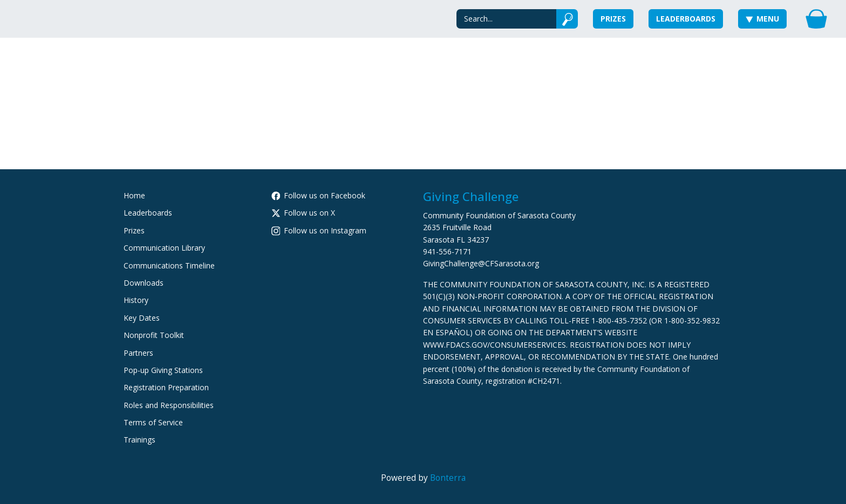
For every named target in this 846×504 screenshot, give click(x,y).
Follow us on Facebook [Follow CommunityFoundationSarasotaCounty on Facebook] (319, 195)
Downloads (144, 283)
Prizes (613, 19)
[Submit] (567, 19)
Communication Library (164, 248)
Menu (762, 19)
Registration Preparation (166, 387)
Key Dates (142, 318)
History (136, 300)
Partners (138, 353)
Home (134, 195)
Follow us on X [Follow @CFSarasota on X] (303, 213)
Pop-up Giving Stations (163, 370)
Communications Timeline (169, 265)
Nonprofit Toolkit (154, 335)
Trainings (139, 440)
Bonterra (448, 478)
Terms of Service (153, 422)
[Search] (506, 19)
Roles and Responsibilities (169, 405)
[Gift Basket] (816, 19)
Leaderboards (686, 19)
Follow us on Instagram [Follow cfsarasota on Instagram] (319, 230)
